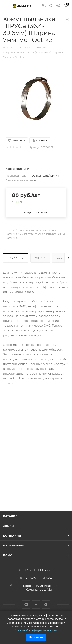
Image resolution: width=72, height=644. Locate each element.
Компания (12, 536)
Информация (14, 545)
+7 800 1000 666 (37, 570)
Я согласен (36, 637)
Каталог (10, 516)
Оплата (40, 258)
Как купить (16, 258)
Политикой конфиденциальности (36, 630)
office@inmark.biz (39, 578)
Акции (9, 526)
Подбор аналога (36, 213)
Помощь (10, 555)
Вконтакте (36, 604)
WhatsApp (46, 604)
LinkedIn (26, 604)
